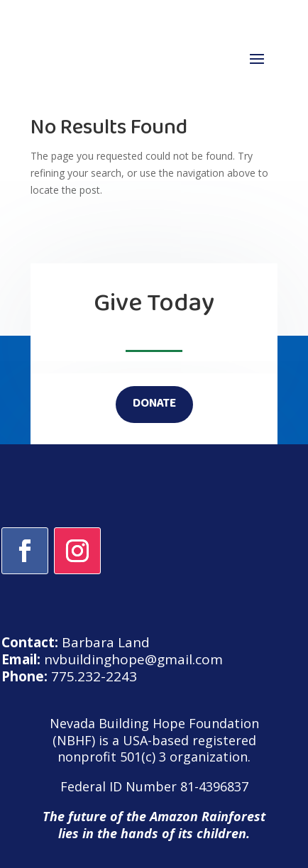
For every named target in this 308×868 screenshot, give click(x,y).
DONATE (154, 405)
